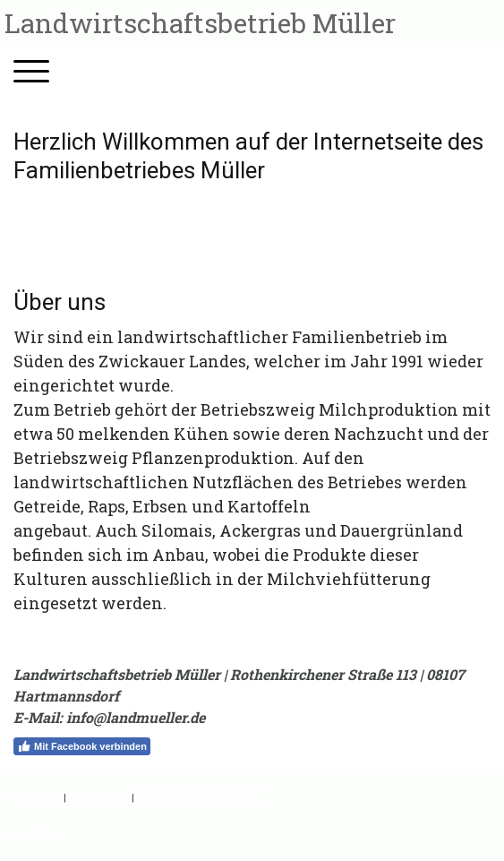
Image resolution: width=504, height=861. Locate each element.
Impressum (35, 797)
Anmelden (34, 834)
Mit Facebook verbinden (82, 746)
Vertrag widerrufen (201, 797)
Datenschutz (99, 797)
